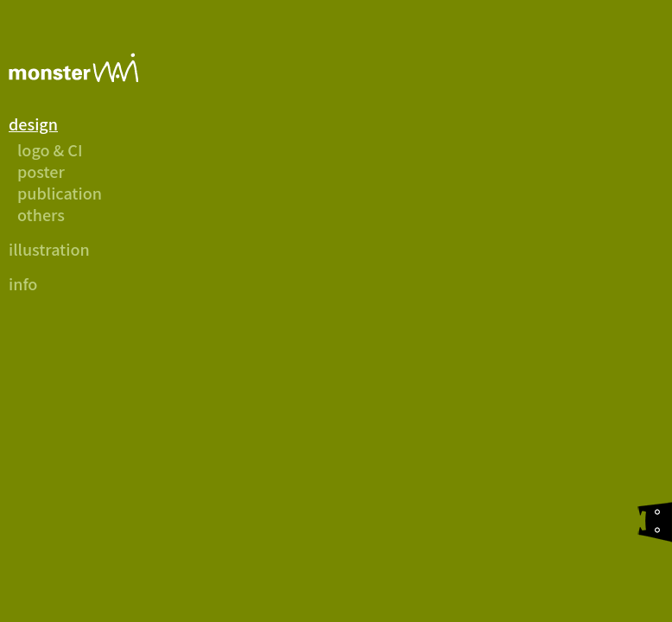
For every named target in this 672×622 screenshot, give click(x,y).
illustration (49, 249)
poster (41, 171)
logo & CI (50, 149)
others (41, 214)
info (23, 283)
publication (60, 193)
